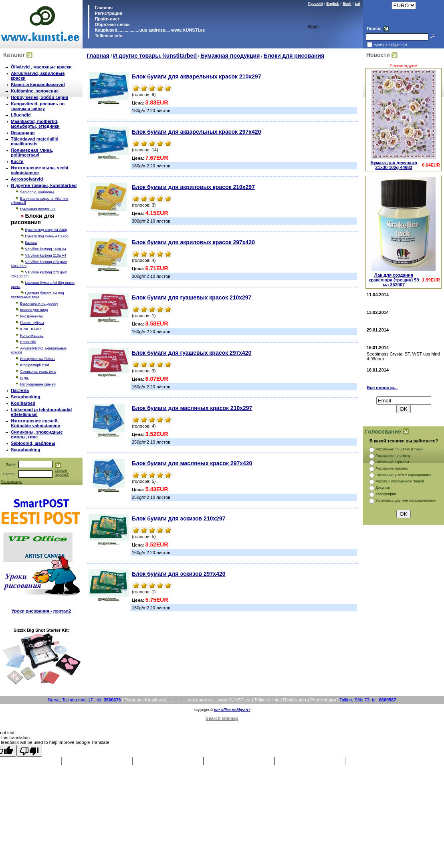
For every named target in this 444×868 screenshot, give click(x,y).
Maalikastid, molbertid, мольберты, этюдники (35, 124)
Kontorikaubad (32, 336)
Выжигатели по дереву (39, 303)
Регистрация (108, 13)
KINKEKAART (31, 329)
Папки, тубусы (32, 323)
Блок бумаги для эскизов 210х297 (179, 518)
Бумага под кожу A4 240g (46, 230)
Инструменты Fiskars (38, 359)
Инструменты (31, 316)
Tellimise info (108, 36)
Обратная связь (111, 24)
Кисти (17, 161)
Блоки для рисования (294, 56)
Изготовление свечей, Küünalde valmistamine (35, 423)
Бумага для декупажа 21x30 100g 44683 (394, 165)
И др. (24, 378)
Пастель (20, 390)
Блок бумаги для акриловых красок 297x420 (193, 242)
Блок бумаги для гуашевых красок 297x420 (192, 353)
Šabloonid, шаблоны (37, 192)
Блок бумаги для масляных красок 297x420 (192, 463)
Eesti (347, 4)
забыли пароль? (62, 472)
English (333, 4)
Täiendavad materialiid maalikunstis (35, 141)
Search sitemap (222, 718)
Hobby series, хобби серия (39, 97)
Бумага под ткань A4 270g (47, 236)
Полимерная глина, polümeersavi (32, 153)
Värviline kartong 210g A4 (46, 255)
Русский (315, 4)
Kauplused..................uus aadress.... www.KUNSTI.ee (149, 30)
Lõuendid (21, 115)
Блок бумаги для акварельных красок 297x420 (196, 132)
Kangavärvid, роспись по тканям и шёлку (38, 106)
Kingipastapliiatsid (34, 365)
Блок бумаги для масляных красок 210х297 (192, 408)
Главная (103, 8)
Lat (357, 4)
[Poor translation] (29, 751)
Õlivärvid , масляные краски (41, 67)
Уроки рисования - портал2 (41, 611)
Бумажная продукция (38, 209)
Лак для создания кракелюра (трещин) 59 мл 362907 (394, 280)
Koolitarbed (23, 403)
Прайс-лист (107, 19)
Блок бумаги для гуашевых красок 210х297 (192, 297)
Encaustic (28, 342)
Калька (31, 243)
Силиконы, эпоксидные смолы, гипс (37, 434)
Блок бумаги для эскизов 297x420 (179, 574)
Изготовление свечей (38, 384)
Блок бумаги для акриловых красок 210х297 (193, 187)
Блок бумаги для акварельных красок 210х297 (196, 76)
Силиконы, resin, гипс (38, 372)
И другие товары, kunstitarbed (44, 185)
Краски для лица (34, 310)
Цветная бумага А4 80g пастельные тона (37, 295)
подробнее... (109, 100)
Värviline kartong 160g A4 (46, 249)
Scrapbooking (25, 397)
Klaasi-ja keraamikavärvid (38, 84)
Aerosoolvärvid (27, 179)
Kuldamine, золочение (35, 91)
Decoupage (23, 133)
